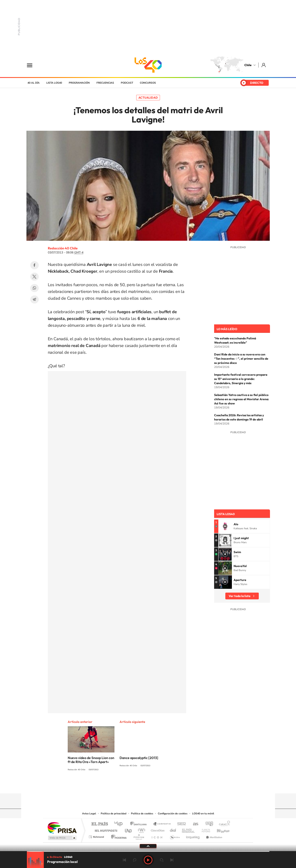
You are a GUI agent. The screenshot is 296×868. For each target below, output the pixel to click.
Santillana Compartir (162, 824)
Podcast (127, 83)
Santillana (140, 824)
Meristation (213, 836)
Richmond (97, 836)
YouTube (140, 785)
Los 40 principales (120, 824)
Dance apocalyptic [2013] (139, 758)
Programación (79, 83)
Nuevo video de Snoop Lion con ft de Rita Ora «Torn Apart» (91, 760)
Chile (248, 65)
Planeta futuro (204, 829)
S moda (174, 836)
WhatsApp (34, 288)
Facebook (34, 265)
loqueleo (193, 836)
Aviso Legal (89, 814)
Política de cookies (142, 814)
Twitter (34, 277)
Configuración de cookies (173, 814)
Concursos (148, 83)
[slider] (148, 851)
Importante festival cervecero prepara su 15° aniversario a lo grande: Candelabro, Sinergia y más (241, 379)
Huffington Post (105, 829)
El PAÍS (100, 824)
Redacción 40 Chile (63, 248)
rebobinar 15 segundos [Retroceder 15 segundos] (135, 860)
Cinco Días (157, 829)
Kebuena (219, 829)
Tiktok (123, 785)
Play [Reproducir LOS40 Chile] (148, 860)
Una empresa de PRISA (62, 828)
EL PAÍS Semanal (189, 829)
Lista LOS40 (54, 83)
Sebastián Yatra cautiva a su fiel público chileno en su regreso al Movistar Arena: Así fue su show (242, 399)
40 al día (34, 83)
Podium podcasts (139, 836)
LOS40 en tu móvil (203, 814)
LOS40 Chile (148, 65)
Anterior (124, 860)
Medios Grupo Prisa (62, 838)
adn (208, 824)
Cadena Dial (173, 829)
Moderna (118, 836)
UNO (129, 829)
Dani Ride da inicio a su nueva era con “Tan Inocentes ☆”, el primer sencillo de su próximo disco (241, 359)
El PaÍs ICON (157, 836)
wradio (141, 829)
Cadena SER (180, 824)
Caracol (223, 824)
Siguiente (172, 860)
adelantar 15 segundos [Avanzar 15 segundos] (162, 860)
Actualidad (148, 98)
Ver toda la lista (240, 596)
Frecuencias (105, 83)
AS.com (194, 824)
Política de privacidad (114, 814)
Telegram (34, 299)
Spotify (165, 785)
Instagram (131, 785)
